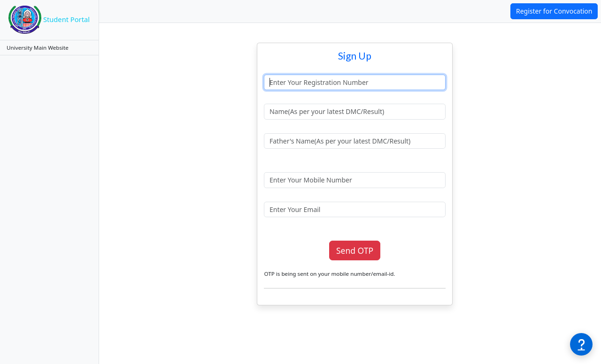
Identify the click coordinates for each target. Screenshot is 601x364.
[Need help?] (581, 344)
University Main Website (38, 48)
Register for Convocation (554, 11)
